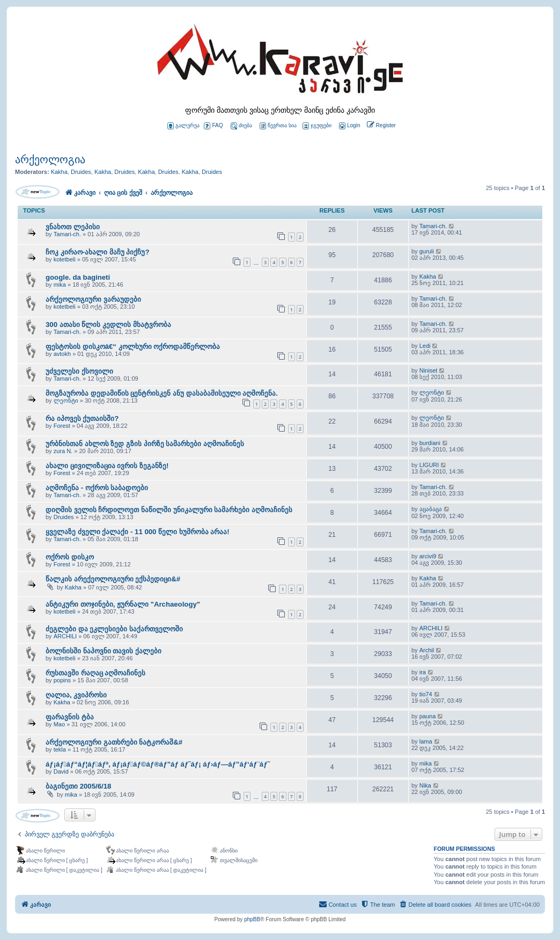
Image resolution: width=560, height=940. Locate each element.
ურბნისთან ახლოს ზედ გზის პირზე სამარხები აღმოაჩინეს (145, 444)
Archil (427, 650)
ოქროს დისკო (70, 557)
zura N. (63, 451)
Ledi (425, 346)
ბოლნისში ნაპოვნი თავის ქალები (104, 651)
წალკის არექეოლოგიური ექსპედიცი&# (113, 579)
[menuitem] (349, 126)
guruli (427, 251)
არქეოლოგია (50, 159)
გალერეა (183, 126)
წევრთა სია (278, 126)
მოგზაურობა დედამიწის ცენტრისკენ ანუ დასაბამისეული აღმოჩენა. (162, 393)
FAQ (213, 126)
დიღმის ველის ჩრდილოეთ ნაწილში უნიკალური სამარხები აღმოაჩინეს (169, 510)
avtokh (62, 354)
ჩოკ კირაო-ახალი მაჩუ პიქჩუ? (97, 252)
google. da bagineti (78, 277)
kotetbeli (65, 259)
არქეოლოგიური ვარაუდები (93, 299)
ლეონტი (66, 400)
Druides (81, 172)
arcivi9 (428, 556)
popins (62, 680)
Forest (62, 426)
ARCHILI (65, 636)
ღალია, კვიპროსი (76, 695)
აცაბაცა (431, 509)
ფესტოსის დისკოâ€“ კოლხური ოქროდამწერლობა (133, 347)
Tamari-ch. (67, 234)
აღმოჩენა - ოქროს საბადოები (97, 488)
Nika (425, 785)
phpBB (252, 919)
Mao (59, 724)
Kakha (59, 172)
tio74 (426, 694)
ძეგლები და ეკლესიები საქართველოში (114, 629)
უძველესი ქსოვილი (79, 371)
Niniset (429, 370)
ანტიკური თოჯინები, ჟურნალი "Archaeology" (123, 604)
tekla (60, 749)
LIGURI (429, 465)
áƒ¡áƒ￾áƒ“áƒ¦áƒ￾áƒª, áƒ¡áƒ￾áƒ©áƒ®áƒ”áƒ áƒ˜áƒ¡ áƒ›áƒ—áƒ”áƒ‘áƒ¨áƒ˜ (158, 764)
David (61, 771)
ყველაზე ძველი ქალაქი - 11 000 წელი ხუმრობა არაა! (138, 532)
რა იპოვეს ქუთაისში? (82, 418)
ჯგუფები (317, 126)
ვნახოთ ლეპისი (73, 227)
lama (426, 741)
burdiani (430, 443)
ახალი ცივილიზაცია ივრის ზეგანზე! (107, 466)
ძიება (241, 126)
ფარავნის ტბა (70, 717)
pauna (428, 716)
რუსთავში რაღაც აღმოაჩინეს (95, 673)
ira (423, 672)
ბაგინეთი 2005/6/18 (78, 786)
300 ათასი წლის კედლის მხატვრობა (108, 325)
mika (60, 285)
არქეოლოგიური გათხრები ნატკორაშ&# (114, 742)
